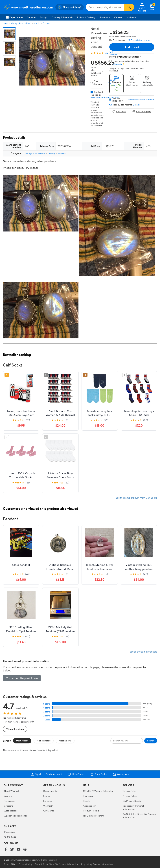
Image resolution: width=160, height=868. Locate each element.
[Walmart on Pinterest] (25, 850)
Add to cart (132, 47)
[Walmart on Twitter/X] (12, 850)
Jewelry (37, 23)
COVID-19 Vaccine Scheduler (98, 791)
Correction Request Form (22, 678)
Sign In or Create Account (46, 774)
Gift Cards (49, 811)
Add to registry (142, 112)
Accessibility (89, 806)
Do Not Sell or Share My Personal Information (57, 864)
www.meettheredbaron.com (105, 97)
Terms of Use (129, 791)
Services (31, 17)
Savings (44, 17)
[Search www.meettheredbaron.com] (105, 7)
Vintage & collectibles (21, 23)
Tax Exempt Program (93, 816)
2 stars (47, 716)
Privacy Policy (130, 796)
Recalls (86, 801)
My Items (131, 17)
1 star (47, 720)
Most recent (22, 741)
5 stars (47, 704)
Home (6, 23)
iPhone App (9, 832)
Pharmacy (105, 17)
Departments (14, 17)
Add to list (119, 112)
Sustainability (10, 811)
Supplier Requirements (15, 816)
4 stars (46, 708)
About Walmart (11, 791)
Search (151, 741)
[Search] (129, 7)
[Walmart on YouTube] (19, 850)
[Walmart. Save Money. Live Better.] (28, 7)
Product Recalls (91, 811)
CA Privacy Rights (132, 801)
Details (136, 105)
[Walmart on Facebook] (6, 850)
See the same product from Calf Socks (136, 498)
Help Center (76, 774)
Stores (47, 796)
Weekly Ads (121, 774)
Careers (118, 17)
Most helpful (65, 741)
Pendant (46, 23)
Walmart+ (48, 806)
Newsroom (9, 801)
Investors (8, 806)
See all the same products (143, 652)
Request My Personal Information (133, 807)
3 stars (47, 712)
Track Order (99, 774)
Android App (10, 837)
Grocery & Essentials (62, 17)
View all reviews (15, 729)
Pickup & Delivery (86, 17)
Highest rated (44, 741)
